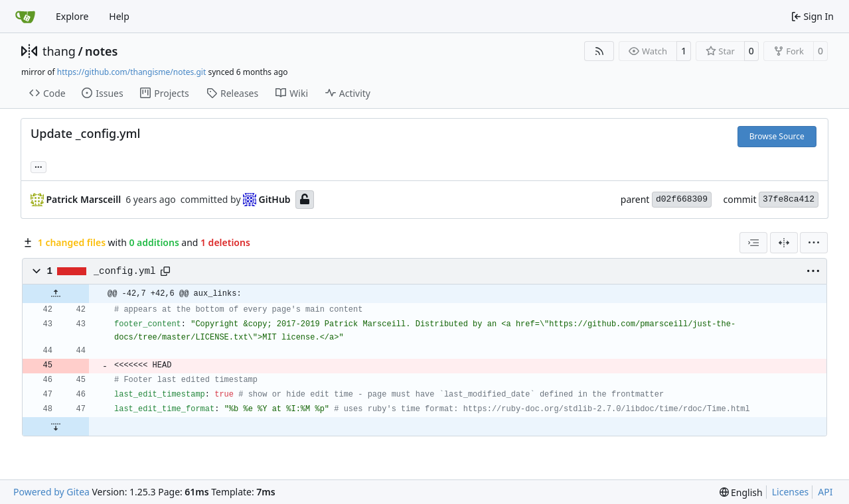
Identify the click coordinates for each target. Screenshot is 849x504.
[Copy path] (165, 271)
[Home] (25, 17)
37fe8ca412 (789, 199)
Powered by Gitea (51, 492)
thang (59, 51)
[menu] (814, 243)
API (825, 492)
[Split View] (784, 243)
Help (119, 16)
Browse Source (777, 136)
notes (101, 51)
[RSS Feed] (599, 51)
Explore (72, 16)
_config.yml (125, 271)
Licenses (791, 492)
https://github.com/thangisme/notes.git (131, 72)
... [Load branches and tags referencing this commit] (39, 166)
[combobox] (753, 243)
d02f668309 (682, 199)
